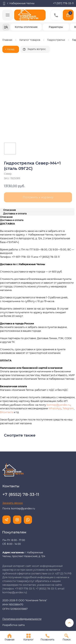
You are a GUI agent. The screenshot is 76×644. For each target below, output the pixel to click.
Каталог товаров (30, 40)
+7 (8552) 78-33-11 (49, 257)
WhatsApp (55, 408)
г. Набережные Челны (21, 3)
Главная (7, 40)
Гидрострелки (56, 40)
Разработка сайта (13, 625)
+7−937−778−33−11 (22, 257)
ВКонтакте (7, 412)
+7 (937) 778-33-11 (63, 3)
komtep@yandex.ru (58, 405)
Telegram (68, 408)
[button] (35, 49)
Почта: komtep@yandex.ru (19, 509)
